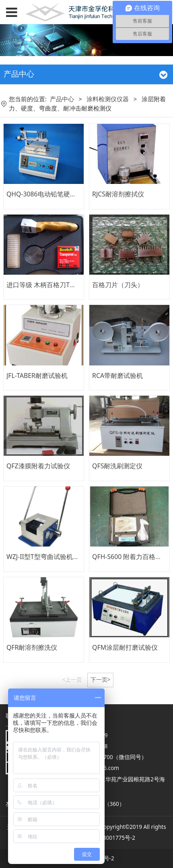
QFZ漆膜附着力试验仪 (38, 466)
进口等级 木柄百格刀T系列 (44, 285)
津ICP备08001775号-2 (108, 838)
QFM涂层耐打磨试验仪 (125, 647)
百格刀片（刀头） (118, 285)
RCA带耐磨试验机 (117, 376)
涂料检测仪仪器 (108, 99)
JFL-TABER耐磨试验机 (37, 376)
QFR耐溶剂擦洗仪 (32, 647)
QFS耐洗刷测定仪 (117, 466)
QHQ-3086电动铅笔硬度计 (45, 194)
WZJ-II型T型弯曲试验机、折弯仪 (53, 557)
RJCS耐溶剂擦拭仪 (118, 194)
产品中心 (62, 99)
